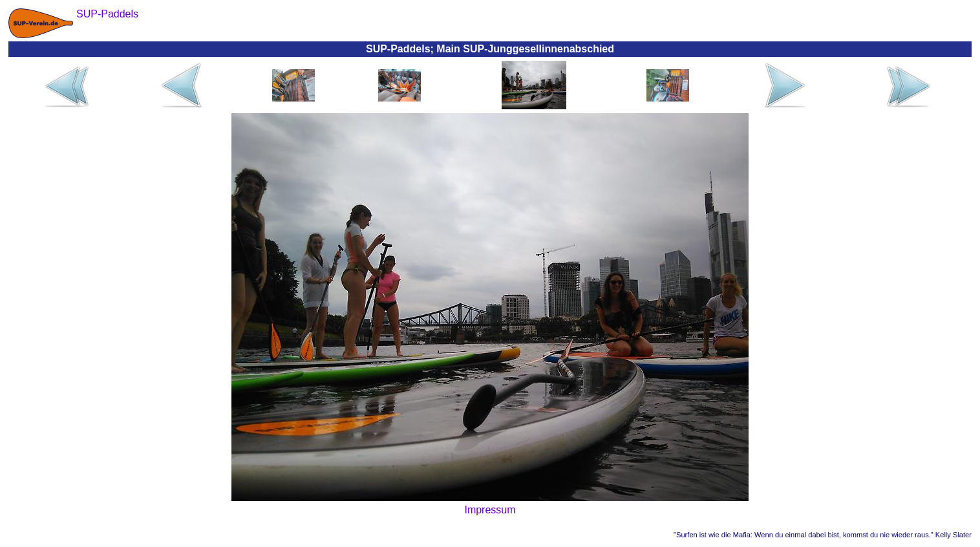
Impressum (490, 510)
